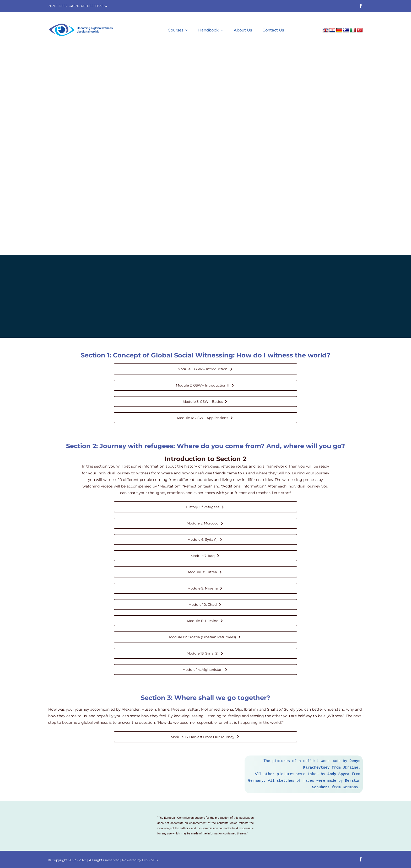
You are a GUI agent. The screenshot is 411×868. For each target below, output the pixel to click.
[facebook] (361, 6)
